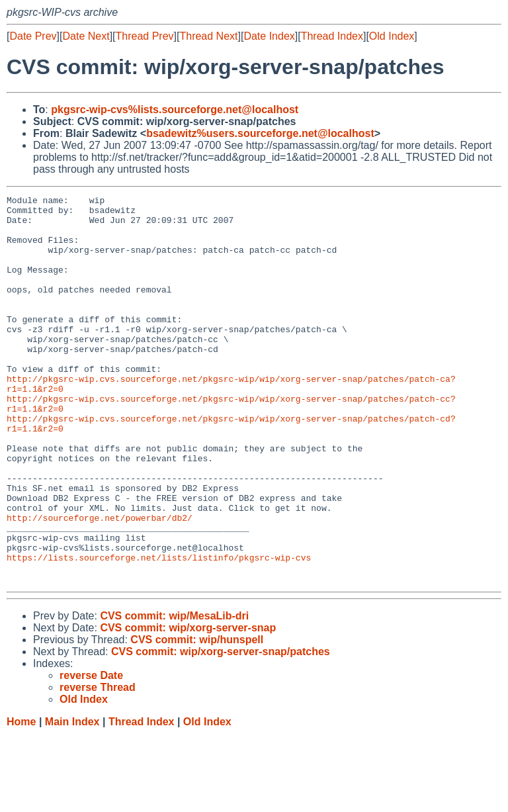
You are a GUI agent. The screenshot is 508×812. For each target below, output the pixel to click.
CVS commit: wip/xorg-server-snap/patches (221, 729)
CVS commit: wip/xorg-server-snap (188, 705)
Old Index (392, 36)
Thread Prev (145, 36)
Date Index (269, 36)
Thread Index (332, 36)
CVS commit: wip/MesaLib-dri (174, 693)
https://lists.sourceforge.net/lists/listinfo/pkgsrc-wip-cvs (159, 631)
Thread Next (208, 36)
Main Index (72, 799)
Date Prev (33, 36)
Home (21, 799)
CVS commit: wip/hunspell (197, 717)
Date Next (86, 36)
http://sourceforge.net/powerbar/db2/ (100, 583)
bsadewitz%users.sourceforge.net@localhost (260, 133)
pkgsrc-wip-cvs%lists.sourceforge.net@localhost (175, 110)
